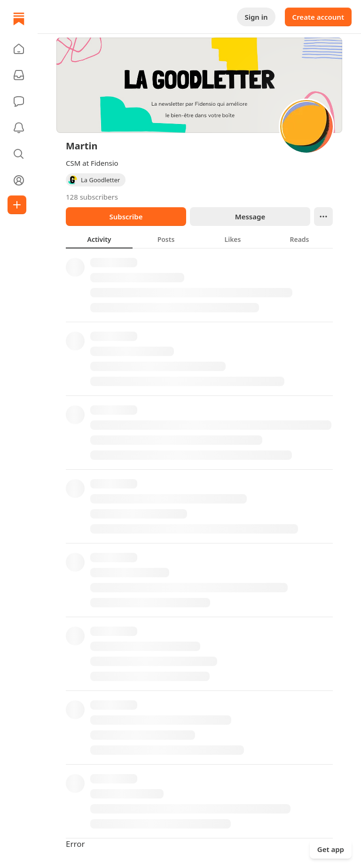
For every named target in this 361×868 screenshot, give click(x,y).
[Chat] (19, 101)
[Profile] (19, 180)
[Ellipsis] (323, 217)
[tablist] (199, 239)
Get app (331, 849)
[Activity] (19, 128)
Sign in (256, 17)
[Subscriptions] (19, 75)
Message (250, 217)
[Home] (19, 19)
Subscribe (126, 217)
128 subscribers (92, 197)
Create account (318, 17)
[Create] (17, 205)
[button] (19, 49)
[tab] (99, 239)
